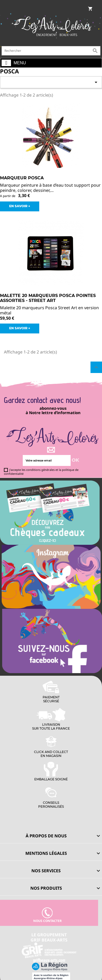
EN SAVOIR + (20, 206)
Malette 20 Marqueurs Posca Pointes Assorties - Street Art (48, 298)
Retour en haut (96, 367)
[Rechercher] (51, 51)
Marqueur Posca (22, 178)
